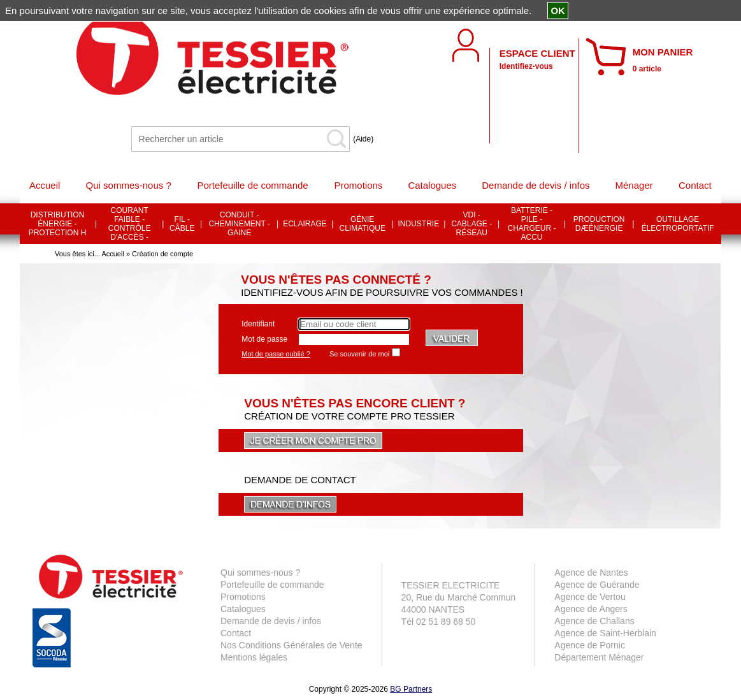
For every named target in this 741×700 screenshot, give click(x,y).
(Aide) (363, 139)
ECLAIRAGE (305, 224)
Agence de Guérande (597, 585)
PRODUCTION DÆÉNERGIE (599, 224)
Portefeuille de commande (272, 585)
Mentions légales (254, 657)
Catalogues (243, 609)
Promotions (243, 597)
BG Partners (411, 689)
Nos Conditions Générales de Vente (291, 645)
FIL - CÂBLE (182, 224)
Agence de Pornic (590, 645)
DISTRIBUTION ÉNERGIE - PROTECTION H (58, 224)
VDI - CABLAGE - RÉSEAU (471, 224)
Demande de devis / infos (271, 621)
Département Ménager (599, 657)
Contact (236, 633)
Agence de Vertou (590, 597)
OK (558, 11)
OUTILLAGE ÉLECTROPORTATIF (678, 224)
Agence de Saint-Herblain (605, 633)
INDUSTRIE (419, 224)
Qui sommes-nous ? (260, 572)
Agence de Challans (594, 621)
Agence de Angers (591, 609)
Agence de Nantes (591, 572)
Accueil (112, 254)
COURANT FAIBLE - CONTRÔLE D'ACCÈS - (130, 224)
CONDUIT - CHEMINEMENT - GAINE (239, 224)
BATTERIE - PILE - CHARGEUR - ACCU (532, 224)
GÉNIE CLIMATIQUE (362, 224)
